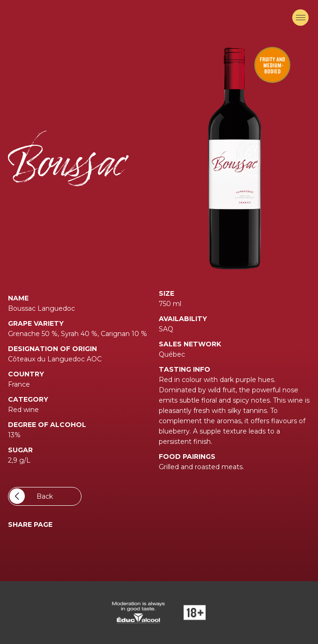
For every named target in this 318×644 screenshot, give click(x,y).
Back (31, 496)
